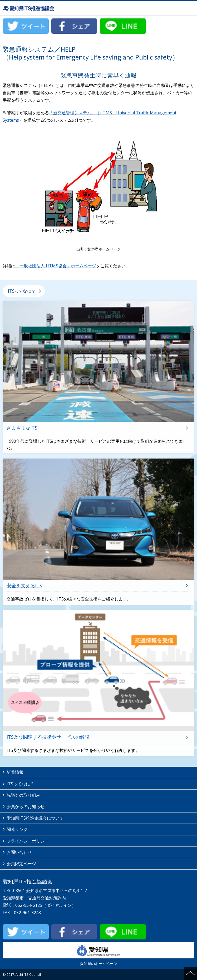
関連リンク (17, 829)
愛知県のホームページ (98, 954)
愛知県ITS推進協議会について (35, 818)
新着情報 (15, 772)
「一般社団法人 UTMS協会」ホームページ (56, 266)
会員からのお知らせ (26, 806)
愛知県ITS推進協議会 (29, 8)
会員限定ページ (21, 864)
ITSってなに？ (22, 291)
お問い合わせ (19, 852)
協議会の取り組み (23, 795)
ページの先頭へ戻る (190, 973)
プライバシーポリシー (28, 841)
